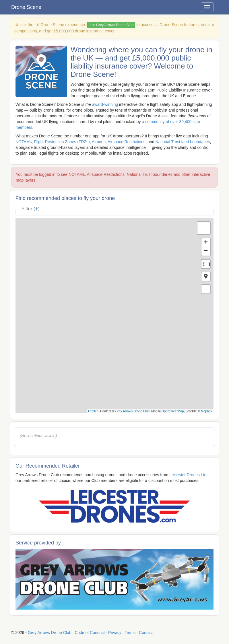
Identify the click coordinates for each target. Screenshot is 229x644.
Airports (99, 142)
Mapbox (206, 411)
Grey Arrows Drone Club (132, 411)
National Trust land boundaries (183, 142)
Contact (146, 633)
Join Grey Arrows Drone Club (111, 25)
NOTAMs (24, 142)
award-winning (105, 104)
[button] (206, 277)
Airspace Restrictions (127, 142)
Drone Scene (26, 7)
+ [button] (206, 243)
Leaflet (93, 411)
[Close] (213, 25)
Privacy (115, 633)
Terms (130, 633)
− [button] (206, 251)
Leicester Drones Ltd (188, 475)
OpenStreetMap (173, 411)
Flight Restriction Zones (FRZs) (62, 142)
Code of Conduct (90, 633)
